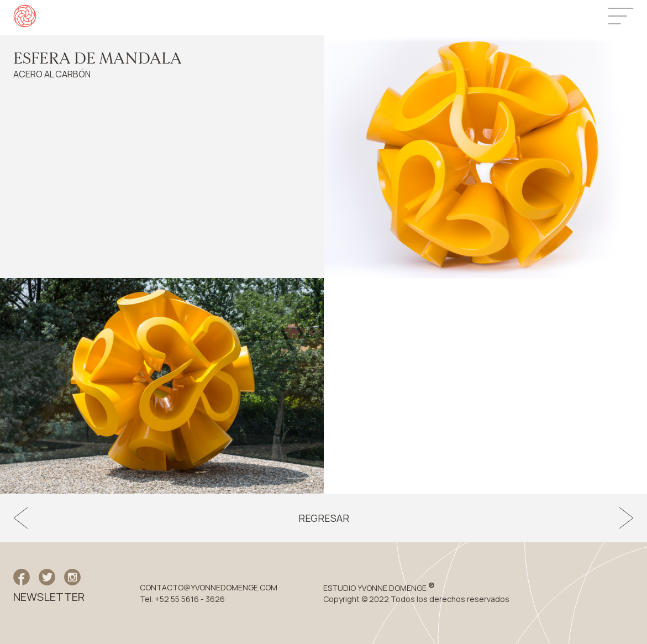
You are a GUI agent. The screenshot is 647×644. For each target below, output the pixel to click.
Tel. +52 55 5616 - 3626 (182, 599)
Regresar (324, 518)
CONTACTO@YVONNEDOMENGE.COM (209, 588)
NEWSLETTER (49, 597)
